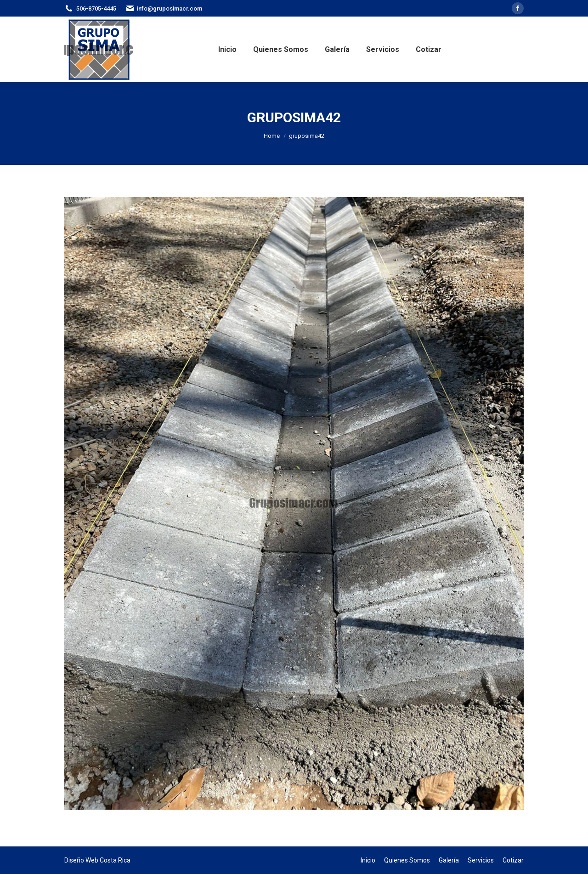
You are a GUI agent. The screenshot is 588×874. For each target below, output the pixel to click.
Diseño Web (81, 860)
